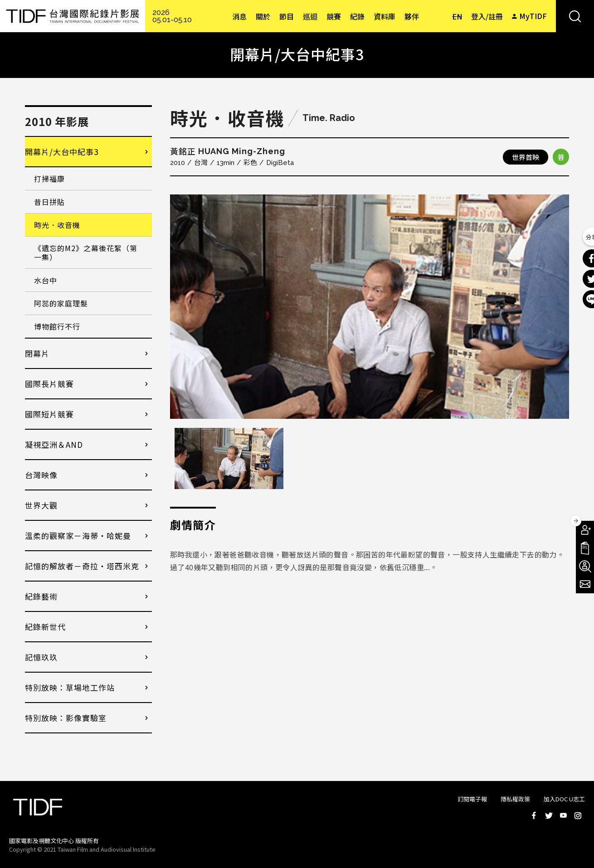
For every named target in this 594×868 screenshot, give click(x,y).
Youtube (563, 815)
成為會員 (585, 530)
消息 (239, 16)
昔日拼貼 (49, 202)
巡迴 (310, 16)
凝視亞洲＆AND (54, 444)
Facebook (534, 815)
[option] (370, 307)
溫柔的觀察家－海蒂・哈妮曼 (78, 536)
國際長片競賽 (49, 384)
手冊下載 (585, 548)
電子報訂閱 (585, 584)
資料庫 (385, 16)
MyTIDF (533, 16)
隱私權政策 (515, 799)
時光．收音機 (57, 225)
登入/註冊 (487, 16)
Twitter (549, 815)
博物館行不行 (57, 326)
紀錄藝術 (41, 596)
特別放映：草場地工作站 (70, 687)
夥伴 (412, 16)
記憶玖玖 (41, 657)
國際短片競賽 (49, 414)
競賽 (334, 16)
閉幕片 (37, 353)
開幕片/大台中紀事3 (62, 152)
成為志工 (585, 566)
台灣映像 (41, 475)
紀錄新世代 (45, 627)
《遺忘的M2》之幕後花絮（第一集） (86, 252)
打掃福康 (49, 179)
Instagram (578, 815)
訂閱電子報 (472, 799)
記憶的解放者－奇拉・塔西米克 (82, 566)
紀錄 (357, 16)
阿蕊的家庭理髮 (61, 303)
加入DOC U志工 (564, 799)
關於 (263, 16)
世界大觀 (41, 505)
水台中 (46, 280)
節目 (287, 16)
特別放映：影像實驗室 (66, 718)
